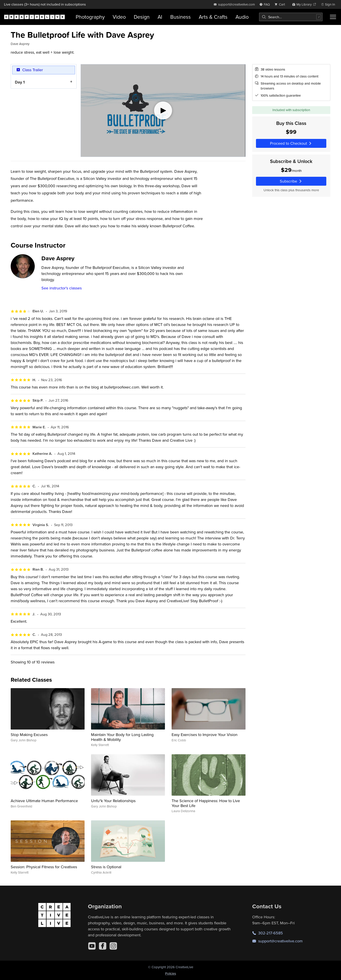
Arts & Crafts (213, 17)
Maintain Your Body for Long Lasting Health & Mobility (122, 737)
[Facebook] (103, 946)
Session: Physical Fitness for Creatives (44, 867)
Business (181, 17)
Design (142, 17)
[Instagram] (113, 946)
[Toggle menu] (333, 17)
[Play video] (163, 111)
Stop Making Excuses (29, 735)
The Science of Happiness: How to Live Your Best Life (206, 803)
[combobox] (291, 17)
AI (160, 17)
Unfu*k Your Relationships (113, 801)
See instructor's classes (62, 288)
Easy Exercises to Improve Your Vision (205, 735)
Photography (90, 17)
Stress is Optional (106, 867)
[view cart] (281, 4)
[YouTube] (92, 946)
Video (119, 17)
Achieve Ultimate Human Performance (44, 801)
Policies (171, 973)
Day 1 (20, 82)
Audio (242, 17)
